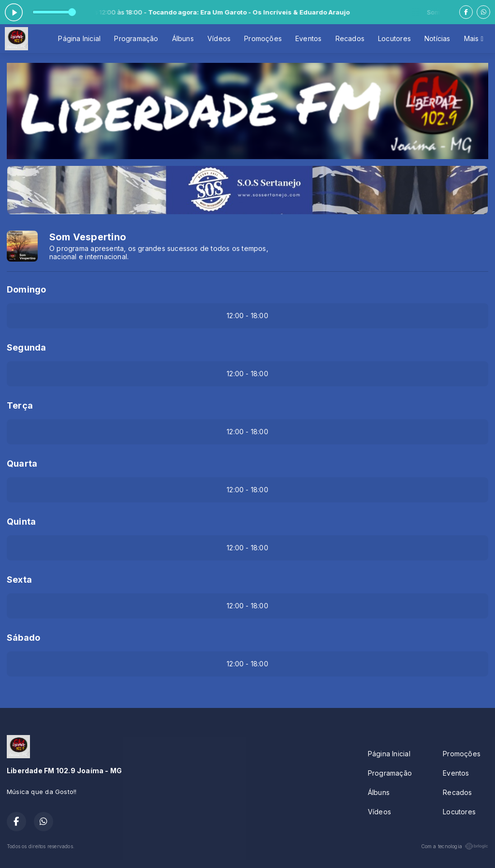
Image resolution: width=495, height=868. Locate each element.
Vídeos (219, 38)
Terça (20, 405)
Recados (350, 38)
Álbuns (183, 38)
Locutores (394, 38)
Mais (474, 38)
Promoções (263, 38)
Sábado (23, 638)
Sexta (19, 580)
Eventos (308, 38)
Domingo (26, 289)
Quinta (21, 522)
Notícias (437, 38)
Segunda (26, 347)
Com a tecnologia (455, 846)
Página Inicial (79, 38)
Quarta (22, 463)
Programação (136, 38)
